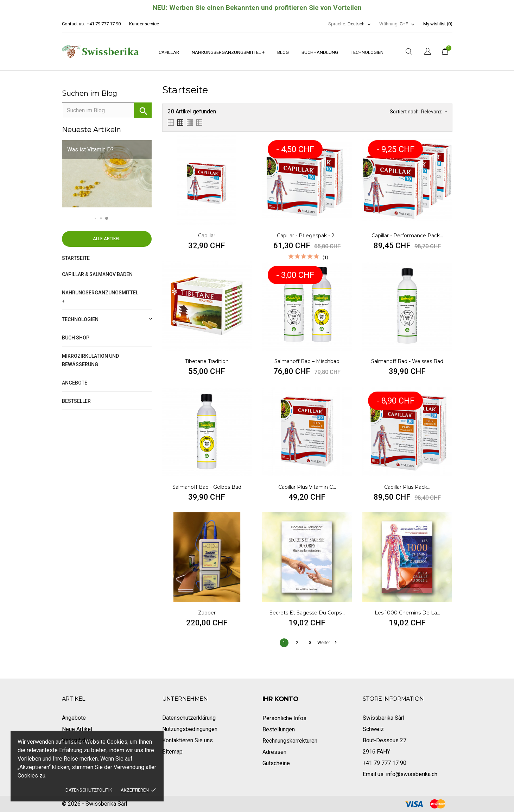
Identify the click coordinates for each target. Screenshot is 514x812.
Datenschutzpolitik (89, 790)
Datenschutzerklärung (189, 718)
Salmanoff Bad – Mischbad (307, 361)
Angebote (75, 383)
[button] (96, 218)
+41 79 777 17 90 (104, 24)
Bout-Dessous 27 (385, 740)
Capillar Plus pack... (407, 487)
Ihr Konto (281, 699)
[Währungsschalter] (407, 24)
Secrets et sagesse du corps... (307, 613)
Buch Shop (76, 338)
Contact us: (73, 24)
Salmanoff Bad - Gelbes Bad (207, 487)
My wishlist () (438, 24)
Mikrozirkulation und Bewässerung (90, 360)
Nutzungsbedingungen (190, 729)
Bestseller (76, 401)
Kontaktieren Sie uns (188, 740)
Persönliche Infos (284, 718)
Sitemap (172, 752)
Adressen (274, 752)
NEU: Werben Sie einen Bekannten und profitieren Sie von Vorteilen (257, 8)
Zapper (207, 613)
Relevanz (434, 112)
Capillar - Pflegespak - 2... (307, 236)
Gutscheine (276, 763)
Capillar (169, 52)
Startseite (76, 258)
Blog (283, 52)
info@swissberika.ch (412, 774)
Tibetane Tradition (207, 361)
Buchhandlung (320, 52)
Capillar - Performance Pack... (407, 236)
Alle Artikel (107, 239)
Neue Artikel (77, 729)
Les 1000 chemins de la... (407, 613)
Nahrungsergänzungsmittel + (228, 52)
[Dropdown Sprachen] (359, 24)
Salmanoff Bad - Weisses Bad (407, 361)
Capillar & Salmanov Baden (97, 274)
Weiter (327, 643)
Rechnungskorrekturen (290, 741)
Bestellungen (279, 729)
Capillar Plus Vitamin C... (307, 487)
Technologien (367, 52)
